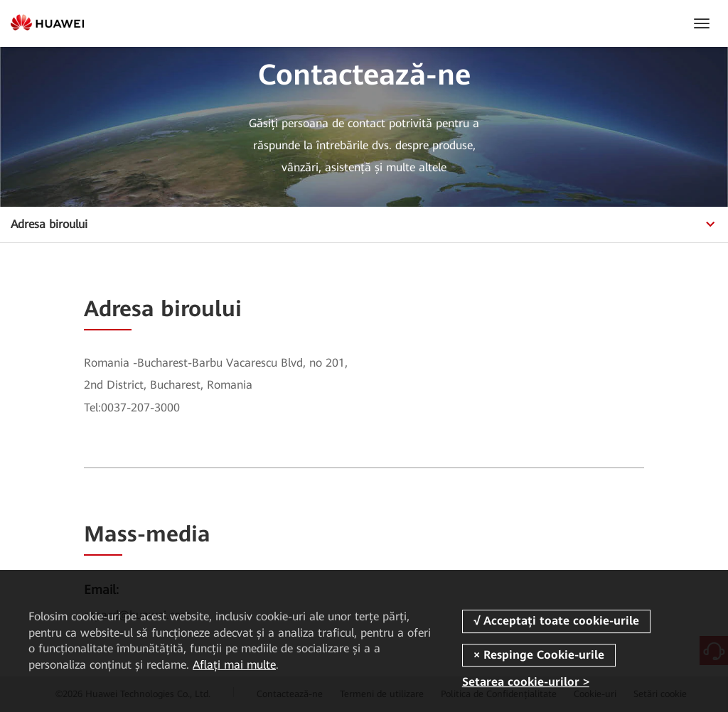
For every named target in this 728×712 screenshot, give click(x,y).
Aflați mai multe (234, 665)
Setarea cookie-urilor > (526, 682)
